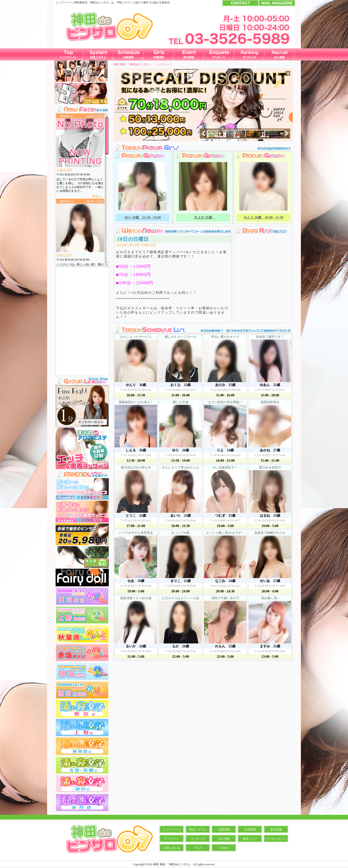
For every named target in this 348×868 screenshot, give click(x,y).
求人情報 (224, 839)
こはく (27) (64, 170)
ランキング (198, 839)
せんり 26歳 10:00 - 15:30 (264, 217)
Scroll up (107, 116)
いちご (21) (64, 255)
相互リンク (250, 839)
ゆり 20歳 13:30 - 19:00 (143, 217)
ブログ (198, 848)
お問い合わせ (172, 848)
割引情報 (276, 830)
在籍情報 (250, 830)
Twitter (224, 848)
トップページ (164, 64)
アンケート (172, 839)
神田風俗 (80, 2)
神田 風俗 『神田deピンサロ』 (133, 64)
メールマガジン (276, 839)
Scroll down (107, 264)
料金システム (198, 830)
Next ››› (97, 196)
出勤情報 (224, 830)
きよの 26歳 (205, 217)
